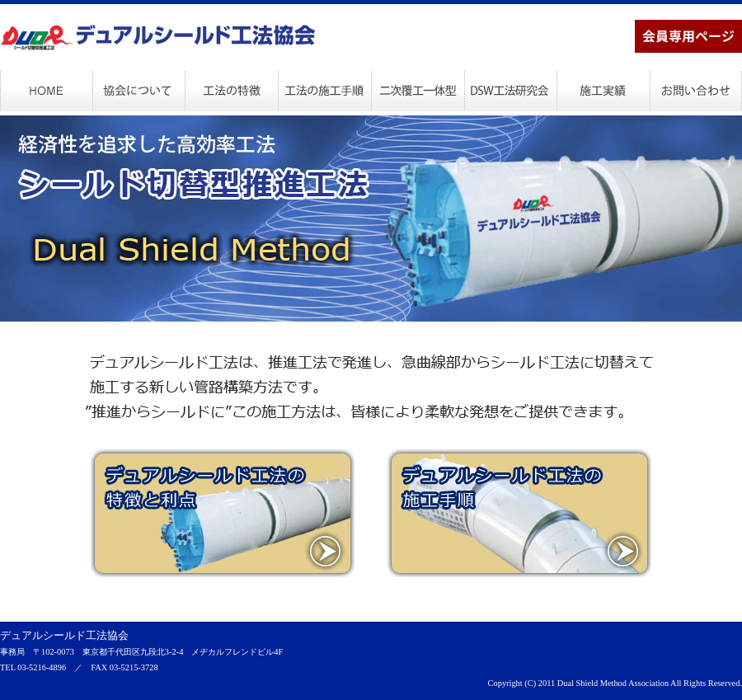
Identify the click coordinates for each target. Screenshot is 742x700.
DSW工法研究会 (510, 91)
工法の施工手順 (324, 91)
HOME (46, 91)
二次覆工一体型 (417, 91)
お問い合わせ (695, 91)
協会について (139, 91)
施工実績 (603, 91)
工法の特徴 (232, 91)
